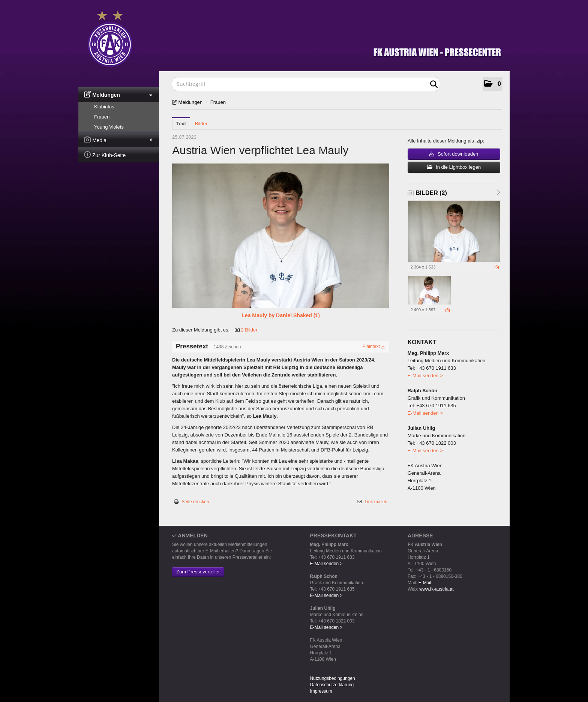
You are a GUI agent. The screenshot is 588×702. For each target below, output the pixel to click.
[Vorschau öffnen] (281, 236)
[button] (493, 84)
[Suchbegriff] (306, 84)
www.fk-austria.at (436, 589)
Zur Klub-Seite (105, 155)
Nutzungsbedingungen (333, 678)
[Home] (300, 37)
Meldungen (118, 94)
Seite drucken (195, 502)
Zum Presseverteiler (198, 572)
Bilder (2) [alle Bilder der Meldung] (427, 193)
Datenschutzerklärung (332, 685)
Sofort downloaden (454, 154)
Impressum (321, 691)
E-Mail (425, 583)
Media (118, 140)
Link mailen (376, 502)
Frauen (102, 117)
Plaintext (374, 346)
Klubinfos (104, 107)
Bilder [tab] (201, 124)
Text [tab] (181, 124)
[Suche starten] (434, 84)
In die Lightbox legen (454, 167)
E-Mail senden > (425, 376)
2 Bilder (249, 330)
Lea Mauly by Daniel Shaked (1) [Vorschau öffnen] (281, 315)
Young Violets (109, 127)
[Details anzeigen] (497, 267)
